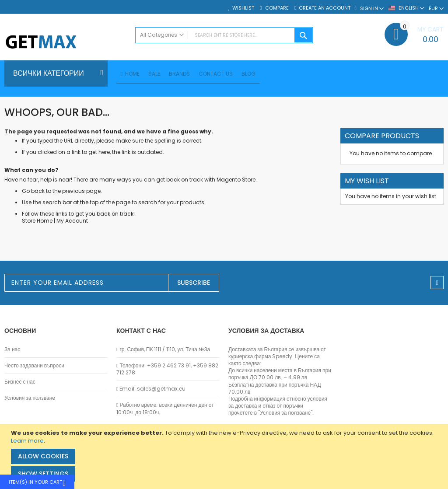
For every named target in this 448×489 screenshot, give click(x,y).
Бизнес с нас (20, 382)
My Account (72, 222)
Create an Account (325, 8)
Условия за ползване (30, 398)
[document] (225, 456)
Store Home (37, 222)
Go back (33, 192)
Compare (276, 8)
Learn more (27, 441)
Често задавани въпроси (34, 366)
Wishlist (243, 8)
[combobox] (224, 35)
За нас (12, 349)
